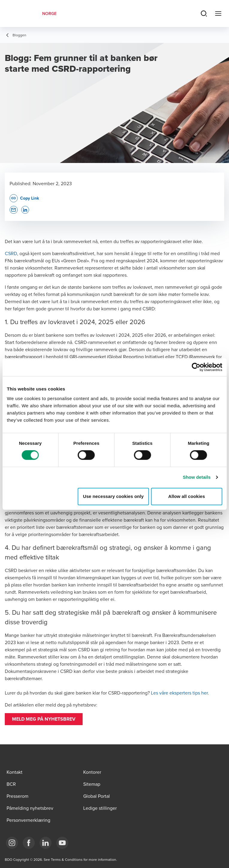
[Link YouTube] (62, 843)
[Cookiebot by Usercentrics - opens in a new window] (196, 367)
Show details (197, 477)
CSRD (11, 253)
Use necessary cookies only (113, 496)
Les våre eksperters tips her (179, 693)
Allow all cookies (187, 496)
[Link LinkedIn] (46, 843)
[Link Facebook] (29, 843)
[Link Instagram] (12, 843)
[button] (44, 719)
